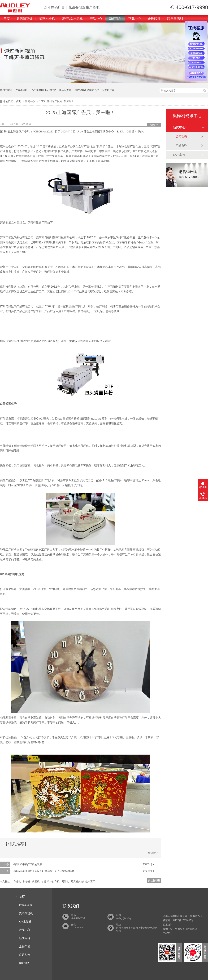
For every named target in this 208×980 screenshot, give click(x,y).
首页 (7, 19)
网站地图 (25, 963)
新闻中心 (30, 101)
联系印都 (25, 955)
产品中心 (96, 19)
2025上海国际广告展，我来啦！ (56, 101)
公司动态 (181, 137)
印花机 (17, 881)
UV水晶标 (25, 922)
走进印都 (154, 19)
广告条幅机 (21, 90)
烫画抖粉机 (47, 19)
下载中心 (135, 19)
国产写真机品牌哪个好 (87, 90)
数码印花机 (24, 19)
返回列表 (154, 125)
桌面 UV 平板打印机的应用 (27, 864)
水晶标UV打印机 (51, 881)
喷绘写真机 (65, 90)
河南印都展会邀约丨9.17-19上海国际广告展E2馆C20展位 (44, 871)
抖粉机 (27, 881)
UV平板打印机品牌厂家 (43, 90)
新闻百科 (115, 19)
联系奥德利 (175, 19)
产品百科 (181, 145)
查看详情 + (148, 864)
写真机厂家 (108, 90)
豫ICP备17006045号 (183, 920)
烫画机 (36, 881)
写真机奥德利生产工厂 (83, 881)
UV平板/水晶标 (72, 19)
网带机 (65, 881)
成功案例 (179, 155)
